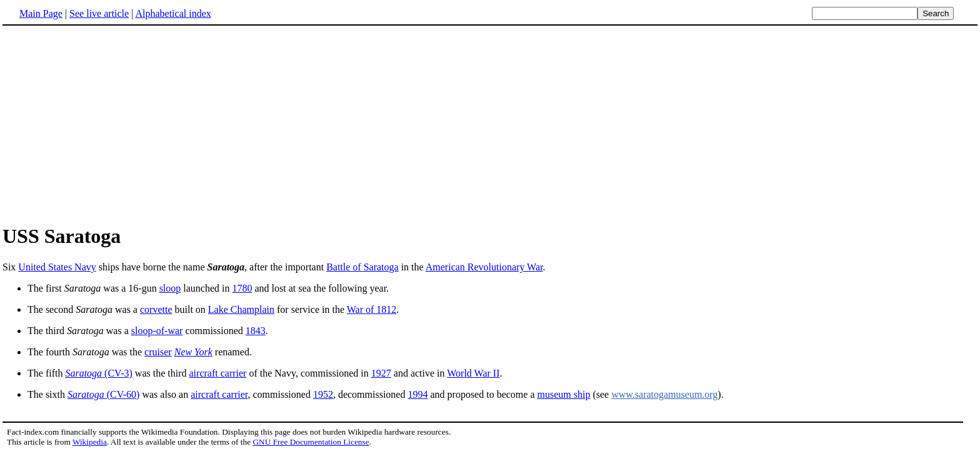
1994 (417, 394)
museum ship (564, 394)
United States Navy (57, 267)
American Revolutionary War (484, 267)
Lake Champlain (241, 309)
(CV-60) (103, 394)
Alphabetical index (173, 13)
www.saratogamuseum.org (664, 394)
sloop (170, 288)
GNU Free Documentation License (311, 442)
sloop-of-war (157, 331)
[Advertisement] (107, 124)
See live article (99, 13)
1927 (381, 373)
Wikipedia (90, 442)
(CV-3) (98, 373)
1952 (323, 394)
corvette (156, 309)
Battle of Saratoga (362, 267)
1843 (256, 331)
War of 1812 (372, 309)
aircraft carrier (218, 373)
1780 (242, 288)
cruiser (158, 352)
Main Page (41, 13)
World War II (473, 373)
